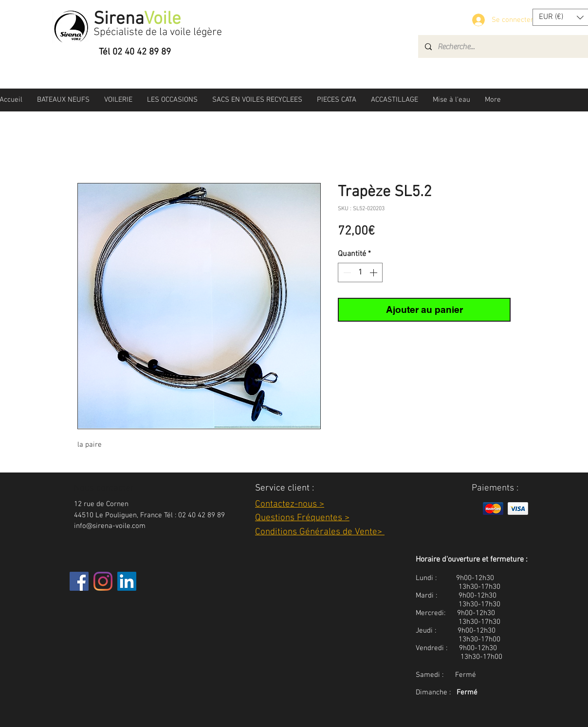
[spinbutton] (360, 273)
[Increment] (374, 273)
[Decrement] (346, 273)
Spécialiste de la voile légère (158, 32)
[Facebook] (79, 581)
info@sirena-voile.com (110, 526)
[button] (63, 100)
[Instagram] (103, 581)
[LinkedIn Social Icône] (127, 581)
